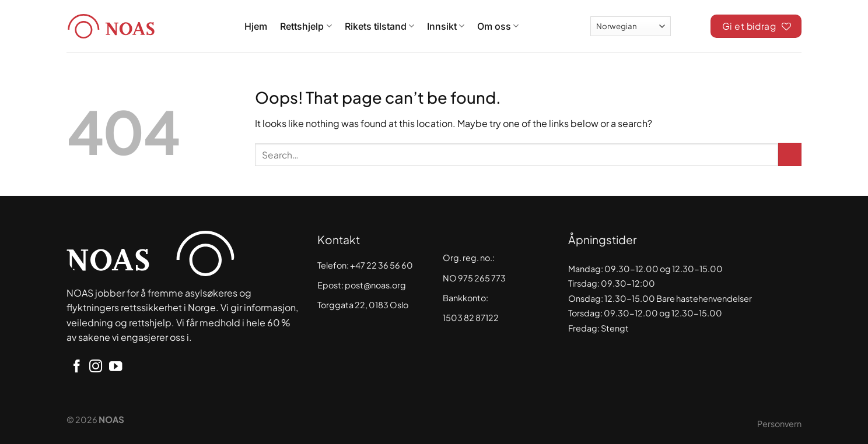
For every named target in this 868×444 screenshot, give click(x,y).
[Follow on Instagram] (96, 367)
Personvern (779, 424)
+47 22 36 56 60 (381, 265)
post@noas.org (375, 285)
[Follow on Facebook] (76, 367)
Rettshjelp (306, 26)
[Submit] (790, 154)
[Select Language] (631, 26)
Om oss (498, 26)
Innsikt (446, 26)
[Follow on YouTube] (116, 367)
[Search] (691, 24)
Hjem (256, 26)
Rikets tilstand (379, 26)
